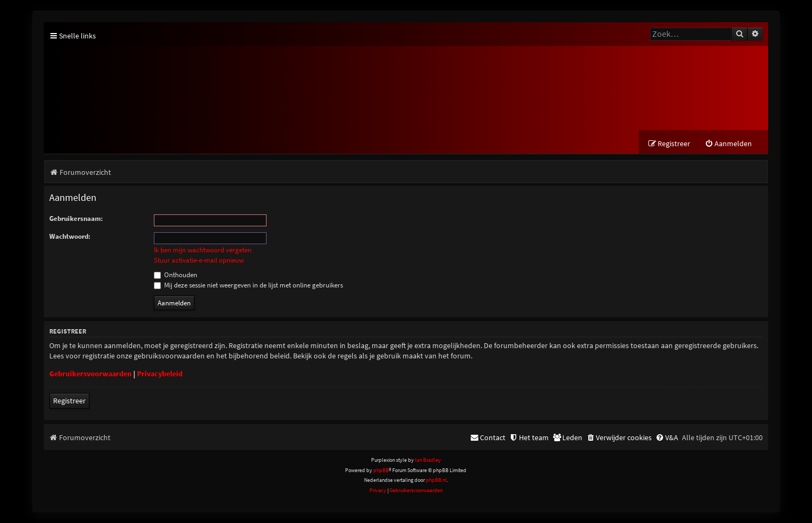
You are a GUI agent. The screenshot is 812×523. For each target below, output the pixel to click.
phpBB (381, 470)
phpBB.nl (436, 480)
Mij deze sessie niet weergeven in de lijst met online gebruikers (248, 285)
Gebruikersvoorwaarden (90, 374)
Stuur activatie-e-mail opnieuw (199, 260)
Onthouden (176, 275)
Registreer (69, 401)
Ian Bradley (428, 460)
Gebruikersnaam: (76, 218)
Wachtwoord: (70, 236)
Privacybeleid (160, 374)
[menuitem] (728, 144)
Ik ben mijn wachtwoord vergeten (203, 250)
